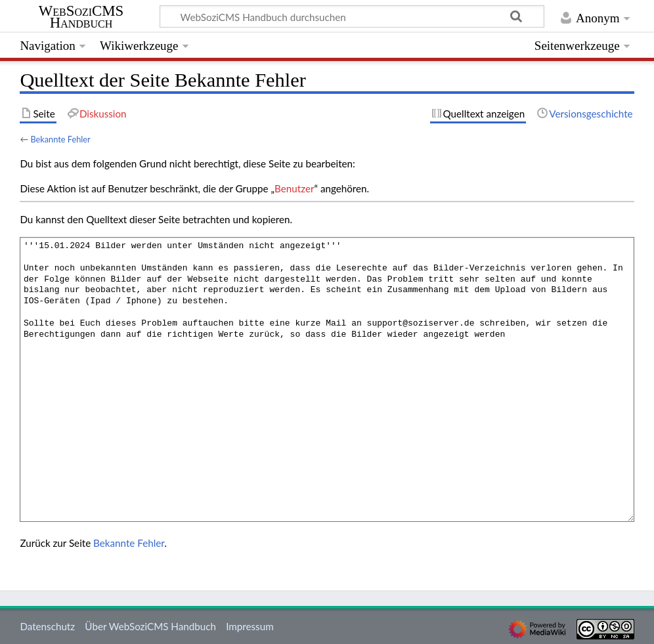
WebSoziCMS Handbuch (81, 17)
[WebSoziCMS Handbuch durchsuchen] (352, 16)
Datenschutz (47, 626)
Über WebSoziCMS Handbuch (150, 626)
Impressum (250, 626)
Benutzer (294, 188)
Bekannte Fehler (60, 139)
